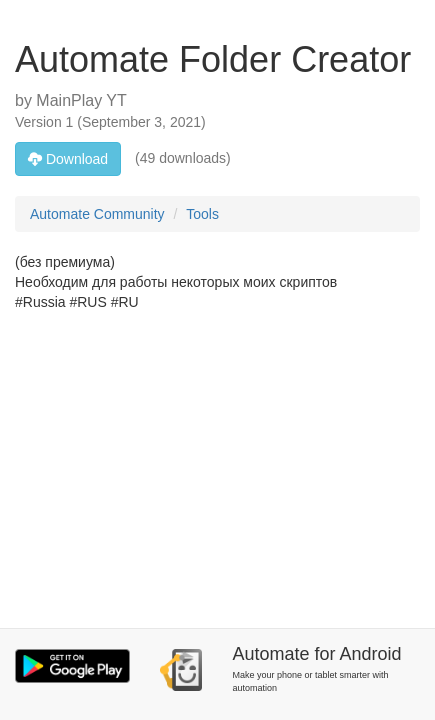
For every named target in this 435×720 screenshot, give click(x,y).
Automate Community (97, 214)
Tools (202, 214)
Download (68, 159)
